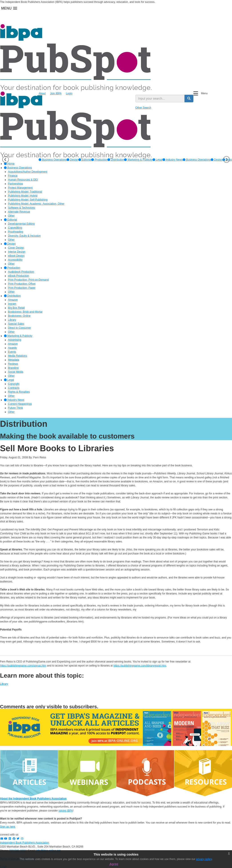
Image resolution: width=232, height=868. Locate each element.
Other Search (143, 108)
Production (99, 160)
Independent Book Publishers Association (25, 843)
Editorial (85, 160)
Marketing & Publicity (138, 160)
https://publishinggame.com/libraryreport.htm (140, 666)
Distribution (116, 160)
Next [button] (226, 159)
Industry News (173, 160)
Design (72, 160)
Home (9, 164)
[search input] (160, 99)
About (42, 93)
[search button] (189, 99)
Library (4, 684)
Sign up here (8, 827)
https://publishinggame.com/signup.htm (23, 666)
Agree (114, 864)
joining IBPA (66, 811)
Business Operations (53, 160)
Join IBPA (56, 93)
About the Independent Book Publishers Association (33, 799)
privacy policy (204, 859)
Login (69, 93)
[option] (53, 160)
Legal (158, 160)
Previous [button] (6, 159)
